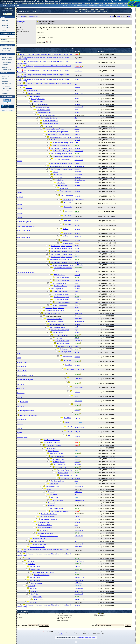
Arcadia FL (35, 591)
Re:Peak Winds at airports (29, 415)
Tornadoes (29, 88)
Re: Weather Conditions (48, 115)
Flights (28, 558)
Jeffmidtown (78, 104)
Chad (76, 538)
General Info (5, 76)
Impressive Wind (58, 333)
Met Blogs (5, 25)
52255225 (78, 280)
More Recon (5, 67)
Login (4, 5)
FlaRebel (77, 192)
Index (118, 16)
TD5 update (68, 233)
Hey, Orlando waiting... (57, 508)
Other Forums (84, 10)
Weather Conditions (45, 113)
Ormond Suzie (79, 427)
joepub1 (77, 140)
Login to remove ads (8, 110)
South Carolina (32, 91)
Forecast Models (7, 62)
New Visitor (14, 5)
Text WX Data (6, 86)
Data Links (5, 81)
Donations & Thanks (8, 51)
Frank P (77, 134)
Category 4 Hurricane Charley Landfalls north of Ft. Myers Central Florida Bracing (47, 54)
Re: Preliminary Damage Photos (57, 132)
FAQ (94, 11)
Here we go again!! (57, 289)
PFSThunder (79, 265)
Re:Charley (21, 384)
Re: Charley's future (56, 454)
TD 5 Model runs (59, 275)
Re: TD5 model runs (59, 283)
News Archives (6, 28)
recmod (77, 96)
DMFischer (78, 492)
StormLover (78, 62)
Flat (128, 16)
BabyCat (77, 419)
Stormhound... (37, 597)
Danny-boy (59, 338)
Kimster (77, 163)
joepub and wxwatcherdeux (61, 145)
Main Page (5, 20)
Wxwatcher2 (79, 151)
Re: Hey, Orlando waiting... (60, 511)
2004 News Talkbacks (33, 16)
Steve (76, 396)
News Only (5, 23)
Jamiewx (77, 88)
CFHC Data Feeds (7, 88)
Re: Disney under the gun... (49, 536)
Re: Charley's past (59, 462)
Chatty (77, 80)
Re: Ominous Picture (41, 104)
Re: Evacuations (68, 243)
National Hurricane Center (87, 638)
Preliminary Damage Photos (55, 129)
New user (78, 11)
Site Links (5, 79)
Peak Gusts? (48, 126)
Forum (4, 48)
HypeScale (4, 40)
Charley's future (53, 451)
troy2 (76, 327)
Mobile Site (5, 93)
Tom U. (77, 225)
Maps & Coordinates (8, 57)
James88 (78, 185)
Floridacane (21, 21)
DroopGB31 (78, 237)
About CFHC (6, 91)
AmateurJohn (79, 588)
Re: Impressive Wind (61, 335)
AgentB (77, 517)
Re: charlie (52, 492)
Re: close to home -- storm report (43, 572)
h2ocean (77, 519)
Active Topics (100, 10)
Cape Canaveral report (57, 327)
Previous (111, 16)
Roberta (77, 137)
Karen (77, 143)
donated (61, 634)
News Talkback (21, 16)
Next (123, 16)
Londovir (77, 196)
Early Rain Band (35, 96)
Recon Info (5, 65)
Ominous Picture (38, 102)
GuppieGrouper (80, 166)
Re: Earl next (58, 175)
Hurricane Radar (7, 70)
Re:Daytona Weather (27, 411)
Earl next (56, 172)
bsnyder (77, 229)
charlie (49, 489)
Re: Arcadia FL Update (37, 547)
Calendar (105, 11)
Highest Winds (39, 600)
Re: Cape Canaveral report (60, 330)
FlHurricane (8, 9)
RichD (77, 126)
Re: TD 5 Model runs (62, 278)
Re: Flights (31, 561)
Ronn (76, 110)
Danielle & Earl (63, 473)
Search (4, 30)
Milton (91, 5)
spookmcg (78, 572)
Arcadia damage (68, 200)
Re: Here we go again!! (60, 291)
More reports (54, 484)
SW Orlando (44, 530)
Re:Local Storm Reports (25, 375)
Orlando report (52, 448)
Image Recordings (7, 60)
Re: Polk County (35, 567)
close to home (36, 569)
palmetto (77, 392)
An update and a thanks (42, 575)
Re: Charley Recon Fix (64, 470)
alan (76, 84)
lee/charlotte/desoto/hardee (63, 268)
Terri (76, 294)
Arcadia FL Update (34, 93)
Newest (9, 48)
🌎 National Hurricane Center (8, 107)
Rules (99, 11)
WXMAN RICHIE (80, 93)
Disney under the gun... (46, 533)
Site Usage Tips (6, 83)
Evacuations (65, 240)
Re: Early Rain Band (38, 99)
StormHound (79, 107)
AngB (76, 475)
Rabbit (77, 183)
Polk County (32, 564)
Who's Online (87, 11)
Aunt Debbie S (79, 200)
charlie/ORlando (58, 500)
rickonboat (78, 172)
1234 (76, 221)
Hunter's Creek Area (52, 486)
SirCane (77, 436)
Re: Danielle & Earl (66, 476)
